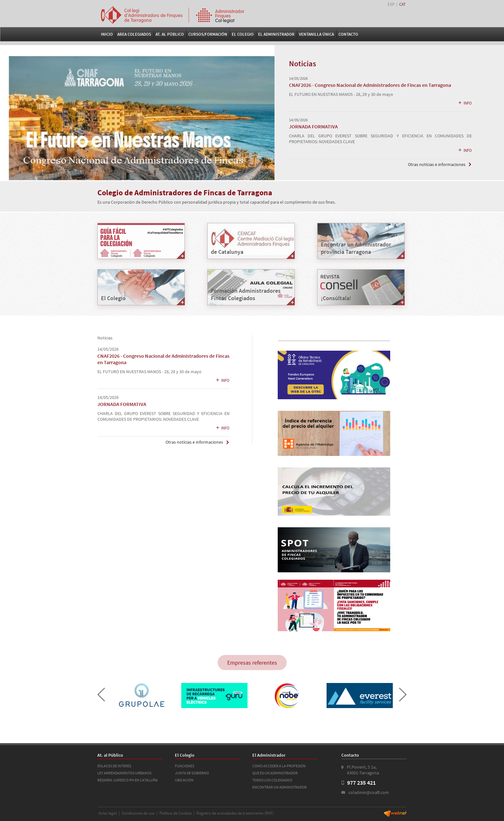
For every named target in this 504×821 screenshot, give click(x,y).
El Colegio (243, 34)
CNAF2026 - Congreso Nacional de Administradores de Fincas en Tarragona (370, 85)
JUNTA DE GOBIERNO (192, 773)
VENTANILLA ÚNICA (316, 34)
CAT (402, 4)
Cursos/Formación (208, 34)
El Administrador (276, 34)
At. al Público (170, 34)
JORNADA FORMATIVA (313, 126)
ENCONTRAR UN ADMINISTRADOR (279, 787)
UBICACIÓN (184, 780)
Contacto (348, 34)
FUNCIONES (184, 766)
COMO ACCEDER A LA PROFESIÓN (279, 766)
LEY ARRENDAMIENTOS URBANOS (124, 773)
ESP (391, 4)
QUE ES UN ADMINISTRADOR (275, 773)
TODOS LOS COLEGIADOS (272, 780)
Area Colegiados (134, 34)
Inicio (107, 34)
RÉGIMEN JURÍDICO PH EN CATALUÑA (128, 780)
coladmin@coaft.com (369, 792)
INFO (465, 103)
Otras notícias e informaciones (437, 165)
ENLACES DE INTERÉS (114, 766)
